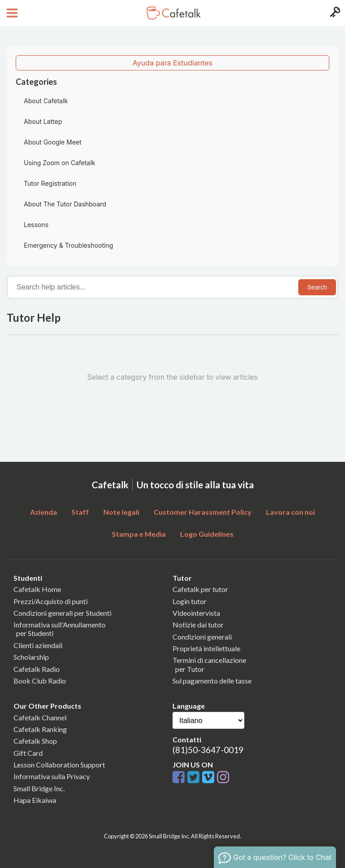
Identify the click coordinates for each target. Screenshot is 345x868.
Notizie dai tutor (198, 625)
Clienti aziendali (38, 645)
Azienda (44, 512)
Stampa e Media (139, 534)
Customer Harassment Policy (203, 512)
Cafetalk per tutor (200, 589)
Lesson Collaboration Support (59, 765)
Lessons (36, 225)
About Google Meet (53, 142)
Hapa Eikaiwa (35, 800)
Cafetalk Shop (35, 741)
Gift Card (28, 753)
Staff (80, 512)
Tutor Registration (50, 183)
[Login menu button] (334, 13)
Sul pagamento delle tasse (212, 681)
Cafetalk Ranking (40, 729)
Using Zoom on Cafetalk (60, 163)
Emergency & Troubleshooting (69, 245)
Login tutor (190, 601)
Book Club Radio (40, 681)
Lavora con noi (290, 512)
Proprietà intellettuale (206, 648)
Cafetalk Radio (37, 669)
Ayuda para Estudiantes (172, 63)
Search (317, 287)
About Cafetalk (46, 101)
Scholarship (31, 657)
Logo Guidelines (207, 534)
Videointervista (196, 613)
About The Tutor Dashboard (65, 204)
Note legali (121, 512)
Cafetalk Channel (40, 717)
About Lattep (43, 121)
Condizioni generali (202, 637)
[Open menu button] (11, 13)
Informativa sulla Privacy (52, 776)
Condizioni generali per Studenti (62, 613)
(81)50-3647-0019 (208, 750)
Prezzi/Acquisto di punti (51, 601)
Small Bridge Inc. (39, 788)
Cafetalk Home (37, 589)
